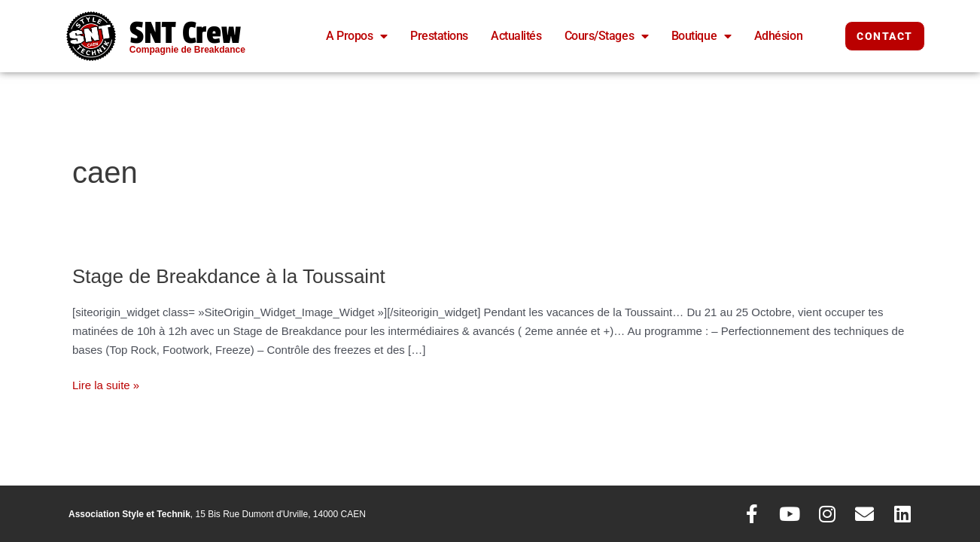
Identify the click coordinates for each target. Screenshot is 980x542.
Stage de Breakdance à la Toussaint (229, 276)
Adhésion (778, 36)
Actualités (516, 36)
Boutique (702, 36)
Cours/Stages (607, 36)
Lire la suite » (106, 384)
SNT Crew (185, 33)
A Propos (357, 36)
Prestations (439, 36)
